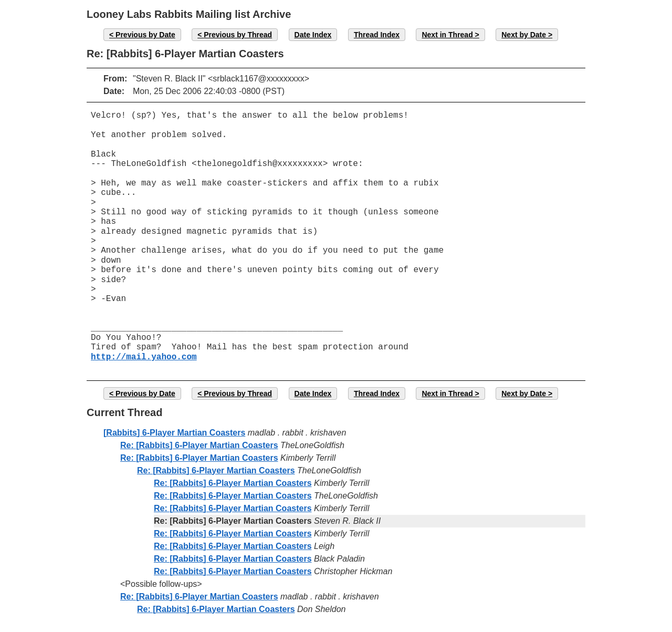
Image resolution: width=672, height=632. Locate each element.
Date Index (313, 35)
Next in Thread (447, 35)
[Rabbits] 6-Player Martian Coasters (174, 433)
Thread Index (377, 35)
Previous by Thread (238, 35)
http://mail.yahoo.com (144, 357)
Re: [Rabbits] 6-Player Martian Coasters (199, 445)
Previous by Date (145, 35)
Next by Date (524, 35)
